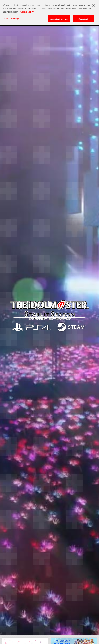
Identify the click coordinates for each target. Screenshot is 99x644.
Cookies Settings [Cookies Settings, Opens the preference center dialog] (11, 19)
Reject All (83, 19)
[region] (49, 13)
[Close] (93, 5)
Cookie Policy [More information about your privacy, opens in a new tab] (27, 12)
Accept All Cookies (59, 19)
